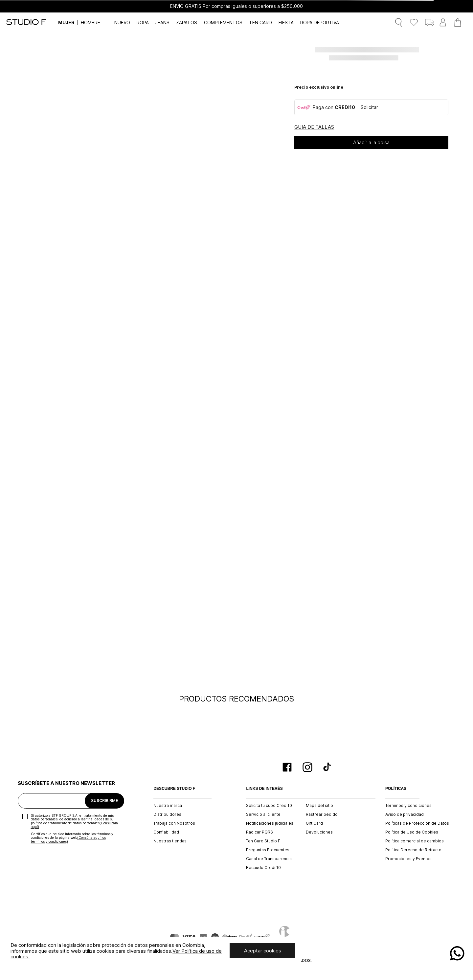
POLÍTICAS (396, 789)
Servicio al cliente (263, 814)
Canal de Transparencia (269, 859)
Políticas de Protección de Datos (417, 823)
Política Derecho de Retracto (413, 850)
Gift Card (314, 823)
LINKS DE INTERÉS (264, 789)
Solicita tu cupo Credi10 (269, 806)
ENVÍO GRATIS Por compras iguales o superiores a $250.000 (236, 6)
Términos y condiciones (408, 806)
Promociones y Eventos (408, 859)
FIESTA (286, 22)
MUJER (66, 22)
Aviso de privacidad (405, 814)
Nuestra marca (168, 806)
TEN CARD (260, 22)
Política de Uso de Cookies (412, 832)
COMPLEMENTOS (223, 22)
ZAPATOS (187, 22)
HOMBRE (90, 22)
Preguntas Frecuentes (268, 850)
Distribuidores (167, 814)
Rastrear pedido (322, 814)
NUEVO (122, 22)
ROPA (143, 22)
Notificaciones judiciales (270, 823)
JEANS (162, 22)
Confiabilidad (166, 832)
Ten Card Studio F (263, 841)
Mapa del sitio (319, 806)
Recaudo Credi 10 (263, 868)
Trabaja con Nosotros (174, 823)
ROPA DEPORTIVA (320, 22)
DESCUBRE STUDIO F (174, 789)
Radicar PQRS (259, 832)
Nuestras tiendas (170, 841)
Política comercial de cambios (415, 841)
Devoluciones (319, 832)
